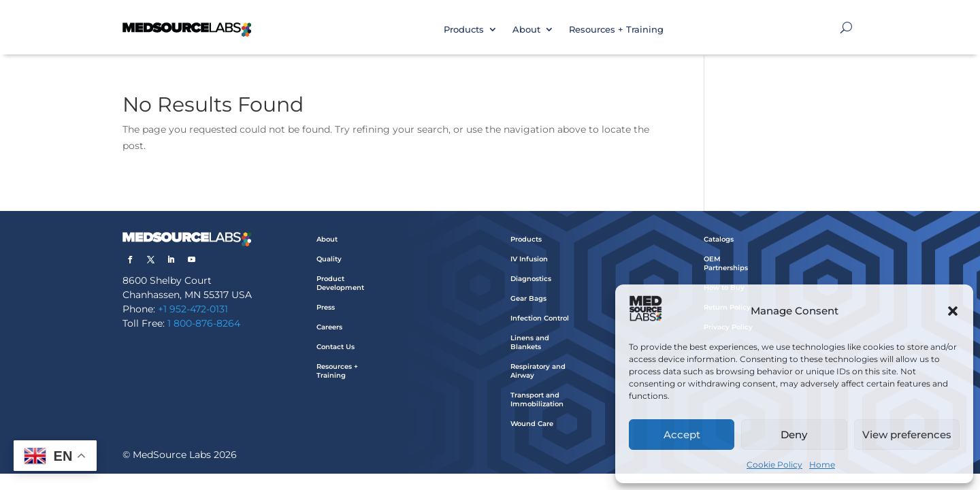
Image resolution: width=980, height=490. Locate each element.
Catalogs (719, 239)
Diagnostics (531, 279)
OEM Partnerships (726, 263)
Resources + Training (616, 29)
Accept (682, 435)
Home (822, 464)
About (526, 29)
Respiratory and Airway (538, 371)
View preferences (907, 435)
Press (326, 307)
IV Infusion (529, 259)
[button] (953, 311)
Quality (329, 259)
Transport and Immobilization (537, 399)
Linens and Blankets (530, 342)
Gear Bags (528, 298)
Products (464, 29)
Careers (329, 327)
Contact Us (336, 347)
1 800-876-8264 (204, 323)
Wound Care (532, 424)
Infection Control (540, 318)
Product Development (340, 283)
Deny (794, 435)
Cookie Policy (774, 464)
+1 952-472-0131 (193, 309)
